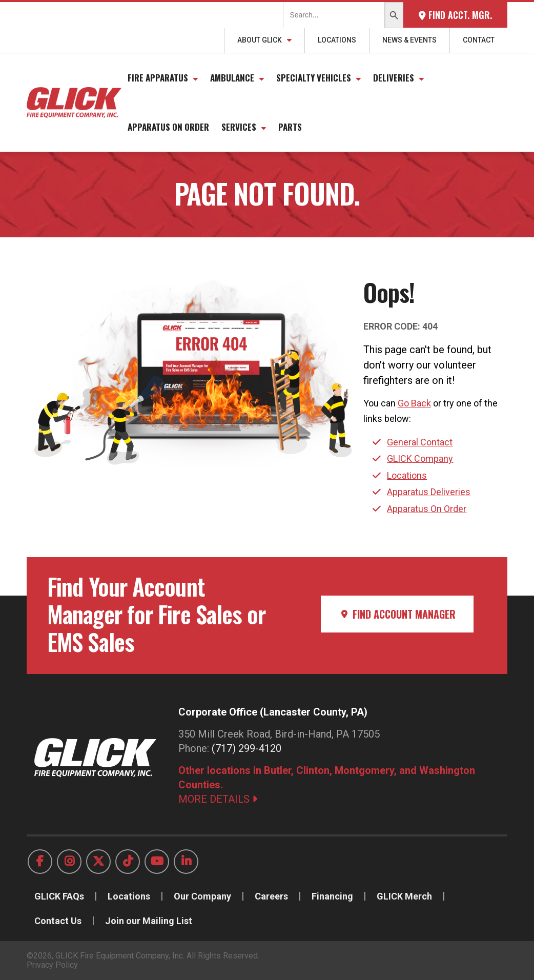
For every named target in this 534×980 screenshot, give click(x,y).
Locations (337, 40)
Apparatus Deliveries (429, 492)
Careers (271, 896)
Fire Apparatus (158, 78)
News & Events (409, 40)
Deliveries (394, 78)
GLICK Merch (404, 896)
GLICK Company (420, 458)
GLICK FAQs (59, 896)
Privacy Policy (52, 965)
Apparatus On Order (168, 127)
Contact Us (58, 921)
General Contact (420, 442)
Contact (479, 40)
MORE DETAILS (218, 799)
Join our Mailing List (149, 921)
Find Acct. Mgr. (455, 15)
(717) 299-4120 (247, 748)
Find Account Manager (397, 614)
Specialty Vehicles (314, 78)
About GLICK (260, 40)
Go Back (414, 403)
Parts (290, 127)
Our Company (202, 896)
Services (239, 127)
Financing (332, 896)
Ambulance (232, 78)
